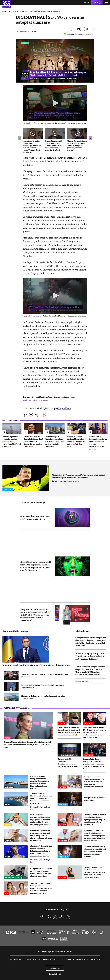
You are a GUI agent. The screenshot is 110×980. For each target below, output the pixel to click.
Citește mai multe (83, 681)
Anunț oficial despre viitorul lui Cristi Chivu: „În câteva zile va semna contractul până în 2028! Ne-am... (94, 764)
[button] (55, 103)
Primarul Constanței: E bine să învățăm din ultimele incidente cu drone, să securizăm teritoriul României (54, 146)
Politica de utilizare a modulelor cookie (41, 959)
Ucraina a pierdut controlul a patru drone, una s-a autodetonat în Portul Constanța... (12, 441)
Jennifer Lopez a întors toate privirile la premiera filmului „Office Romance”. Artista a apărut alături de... (41, 888)
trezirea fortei (29, 400)
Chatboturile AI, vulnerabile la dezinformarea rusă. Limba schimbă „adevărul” (69, 763)
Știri (10, 11)
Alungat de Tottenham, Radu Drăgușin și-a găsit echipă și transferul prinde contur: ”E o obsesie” (80, 476)
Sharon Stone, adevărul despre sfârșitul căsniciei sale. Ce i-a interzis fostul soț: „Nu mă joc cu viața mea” (27, 745)
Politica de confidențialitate (62, 952)
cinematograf (59, 397)
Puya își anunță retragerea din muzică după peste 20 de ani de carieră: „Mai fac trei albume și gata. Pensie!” (40, 820)
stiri (33, 397)
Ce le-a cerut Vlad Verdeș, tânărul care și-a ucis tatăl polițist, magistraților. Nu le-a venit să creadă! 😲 (69, 731)
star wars (70, 397)
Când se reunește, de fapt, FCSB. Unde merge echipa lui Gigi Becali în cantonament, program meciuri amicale (94, 732)
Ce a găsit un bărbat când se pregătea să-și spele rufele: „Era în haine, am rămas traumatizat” (41, 872)
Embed (27, 123)
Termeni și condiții (44, 952)
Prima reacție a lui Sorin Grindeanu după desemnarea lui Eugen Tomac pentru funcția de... (33, 441)
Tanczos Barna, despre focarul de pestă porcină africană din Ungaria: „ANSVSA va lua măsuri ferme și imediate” (90, 671)
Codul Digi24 (66, 959)
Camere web (81, 959)
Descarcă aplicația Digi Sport (67, 481)
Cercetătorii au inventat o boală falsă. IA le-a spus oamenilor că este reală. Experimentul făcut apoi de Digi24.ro (36, 566)
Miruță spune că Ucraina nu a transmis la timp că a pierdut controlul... (36, 665)
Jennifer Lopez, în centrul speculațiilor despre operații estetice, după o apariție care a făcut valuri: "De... (95, 820)
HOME (4, 11)
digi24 (38, 397)
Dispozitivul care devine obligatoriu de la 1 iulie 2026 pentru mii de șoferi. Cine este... (76, 441)
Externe (16, 11)
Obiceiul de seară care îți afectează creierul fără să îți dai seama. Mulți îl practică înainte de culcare (95, 852)
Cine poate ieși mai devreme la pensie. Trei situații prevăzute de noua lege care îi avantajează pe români (94, 782)
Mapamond (24, 11)
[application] (55, 103)
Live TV (95, 2)
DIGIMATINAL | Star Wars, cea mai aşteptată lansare (45, 11)
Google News (64, 408)
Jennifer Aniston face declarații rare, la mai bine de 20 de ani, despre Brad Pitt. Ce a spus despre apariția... (95, 872)
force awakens (42, 400)
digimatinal (47, 397)
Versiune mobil (55, 968)
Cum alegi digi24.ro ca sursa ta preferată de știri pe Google (35, 517)
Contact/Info (95, 959)
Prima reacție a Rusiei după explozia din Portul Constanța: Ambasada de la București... (55, 441)
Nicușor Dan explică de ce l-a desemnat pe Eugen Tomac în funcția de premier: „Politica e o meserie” (77, 146)
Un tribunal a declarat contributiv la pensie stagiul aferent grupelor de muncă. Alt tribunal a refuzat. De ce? (95, 836)
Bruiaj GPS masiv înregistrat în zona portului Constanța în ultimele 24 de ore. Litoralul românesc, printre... (39, 782)
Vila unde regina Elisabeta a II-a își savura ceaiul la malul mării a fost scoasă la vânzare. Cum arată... (41, 798)
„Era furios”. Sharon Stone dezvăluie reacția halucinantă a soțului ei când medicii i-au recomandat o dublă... (41, 851)
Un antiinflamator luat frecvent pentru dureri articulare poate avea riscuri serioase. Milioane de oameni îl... (41, 836)
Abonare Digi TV (15, 959)
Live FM (86, 2)
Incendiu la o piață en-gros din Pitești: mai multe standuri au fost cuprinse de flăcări (90, 656)
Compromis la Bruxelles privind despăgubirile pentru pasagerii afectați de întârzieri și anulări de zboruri (91, 642)
